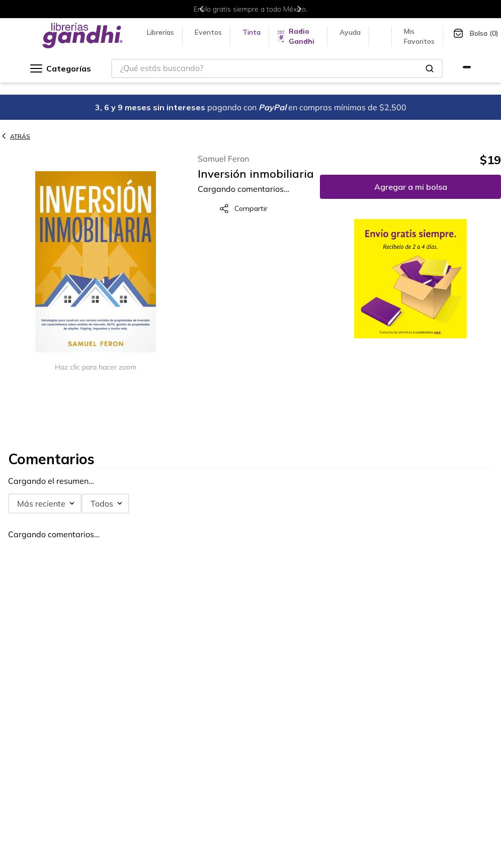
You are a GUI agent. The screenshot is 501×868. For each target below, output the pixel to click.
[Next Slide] (299, 9)
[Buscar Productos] (430, 68)
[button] (96, 263)
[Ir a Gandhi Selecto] (467, 68)
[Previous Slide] (202, 9)
